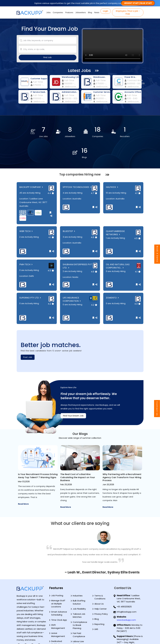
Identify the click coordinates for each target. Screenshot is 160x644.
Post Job (28, 336)
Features (69, 12)
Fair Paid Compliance (79, 614)
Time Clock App (59, 599)
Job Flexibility (79, 588)
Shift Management (58, 606)
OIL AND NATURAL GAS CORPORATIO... (118, 245)
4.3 (138, 283)
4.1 (138, 172)
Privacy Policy (101, 593)
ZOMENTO (113, 277)
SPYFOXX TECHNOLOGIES (77, 166)
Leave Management (58, 614)
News (97, 12)
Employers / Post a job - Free (128, 12)
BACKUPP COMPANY (31, 166)
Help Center (101, 588)
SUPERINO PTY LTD (30, 277)
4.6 (94, 216)
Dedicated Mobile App (57, 622)
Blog (90, 12)
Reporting (99, 603)
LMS (96, 608)
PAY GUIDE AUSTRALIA (30, 635)
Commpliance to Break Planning (80, 604)
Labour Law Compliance (79, 622)
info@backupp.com (127, 591)
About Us (99, 583)
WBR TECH (26, 210)
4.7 (94, 172)
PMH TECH (26, 243)
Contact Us (157, 409)
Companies (58, 12)
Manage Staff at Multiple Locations (58, 583)
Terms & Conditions (100, 576)
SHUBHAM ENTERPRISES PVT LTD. (77, 245)
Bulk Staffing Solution (79, 581)
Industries (78, 575)
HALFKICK (112, 166)
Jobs (49, 12)
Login (106, 11)
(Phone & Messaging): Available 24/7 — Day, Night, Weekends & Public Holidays (130, 621)
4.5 (137, 217)
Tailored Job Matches (79, 594)
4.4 (51, 172)
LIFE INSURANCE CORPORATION (72, 278)
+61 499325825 (124, 586)
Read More (23, 486)
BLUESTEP (69, 210)
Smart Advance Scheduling (59, 592)
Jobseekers (81, 12)
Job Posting (57, 574)
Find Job (47, 57)
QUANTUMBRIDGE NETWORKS (115, 212)
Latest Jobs (79, 71)
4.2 (51, 283)
